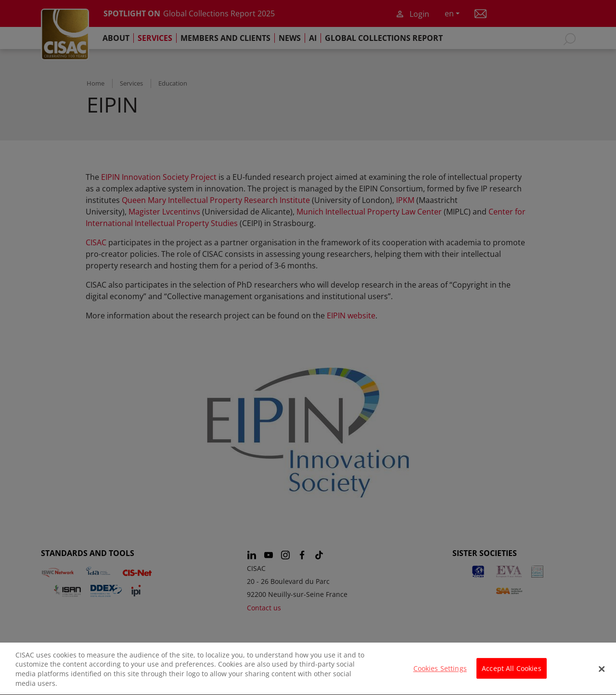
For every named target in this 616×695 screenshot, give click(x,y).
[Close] (602, 674)
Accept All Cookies (512, 674)
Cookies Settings (440, 674)
